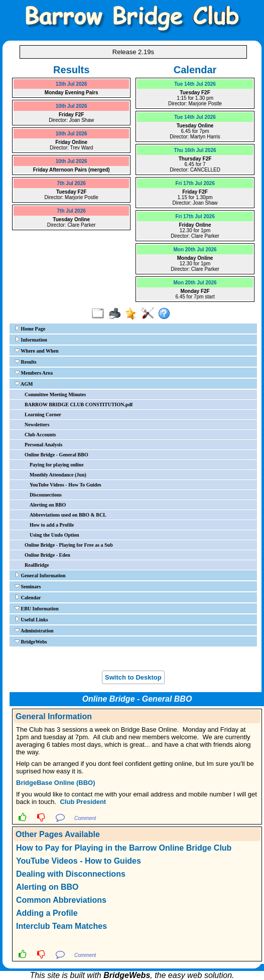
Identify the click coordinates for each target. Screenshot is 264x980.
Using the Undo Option (54, 535)
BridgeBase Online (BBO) (55, 783)
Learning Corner (43, 415)
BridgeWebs (31, 641)
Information (31, 340)
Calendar (28, 597)
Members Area (34, 373)
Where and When (37, 351)
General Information (40, 575)
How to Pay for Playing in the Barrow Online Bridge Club (124, 848)
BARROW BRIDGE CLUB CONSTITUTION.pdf (79, 404)
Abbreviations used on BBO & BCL (68, 515)
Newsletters (37, 425)
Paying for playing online (56, 465)
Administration (34, 630)
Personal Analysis (43, 445)
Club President (83, 802)
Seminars (28, 586)
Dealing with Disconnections (71, 874)
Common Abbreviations (61, 900)
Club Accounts (40, 435)
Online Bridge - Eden (47, 555)
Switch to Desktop (133, 677)
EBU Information (37, 608)
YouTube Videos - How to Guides (79, 861)
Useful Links (31, 619)
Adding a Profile (47, 913)
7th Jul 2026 (72, 183)
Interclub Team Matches (61, 926)
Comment (85, 818)
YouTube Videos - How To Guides (65, 485)
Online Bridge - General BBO (56, 455)
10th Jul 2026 (72, 106)
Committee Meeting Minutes (55, 394)
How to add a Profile (52, 525)
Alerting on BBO (48, 505)
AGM (24, 384)
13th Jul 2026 (72, 84)
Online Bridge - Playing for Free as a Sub (69, 545)
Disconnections (46, 495)
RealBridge (37, 565)
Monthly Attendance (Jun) (58, 475)
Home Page (30, 329)
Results (26, 362)
